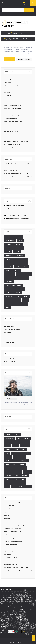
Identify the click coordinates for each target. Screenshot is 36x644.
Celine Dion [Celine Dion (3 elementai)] (9, 244)
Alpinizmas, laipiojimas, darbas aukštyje (12, 76)
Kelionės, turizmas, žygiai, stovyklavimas (12, 109)
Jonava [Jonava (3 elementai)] (15, 263)
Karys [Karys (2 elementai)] (17, 267)
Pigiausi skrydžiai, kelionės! (9, 333)
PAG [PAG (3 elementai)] (26, 278)
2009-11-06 (6, 32)
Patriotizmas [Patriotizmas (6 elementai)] (9, 289)
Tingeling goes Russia (13, 209)
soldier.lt (25, 39)
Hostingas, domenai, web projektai (11, 339)
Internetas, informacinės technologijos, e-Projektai (15, 99)
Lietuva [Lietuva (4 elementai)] (20, 274)
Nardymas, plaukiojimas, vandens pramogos (13, 122)
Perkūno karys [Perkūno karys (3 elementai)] (20, 289)
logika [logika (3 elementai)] (28, 274)
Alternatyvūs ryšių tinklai (9, 342)
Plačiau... (9, 59)
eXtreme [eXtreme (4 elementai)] (8, 252)
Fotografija (6, 89)
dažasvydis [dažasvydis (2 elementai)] (9, 248)
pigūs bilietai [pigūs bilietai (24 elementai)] (17, 293)
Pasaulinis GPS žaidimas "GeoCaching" (12, 131)
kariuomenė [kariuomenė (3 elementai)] (9, 267)
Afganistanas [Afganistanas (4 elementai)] (9, 237)
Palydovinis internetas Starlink (10, 361)
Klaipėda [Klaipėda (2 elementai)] (8, 270)
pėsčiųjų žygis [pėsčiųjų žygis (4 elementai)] (9, 296)
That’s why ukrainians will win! (10, 170)
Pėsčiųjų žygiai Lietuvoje (9, 326)
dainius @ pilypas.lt (16, 614)
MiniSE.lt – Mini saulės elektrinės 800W (12, 329)
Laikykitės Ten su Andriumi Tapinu (11, 164)
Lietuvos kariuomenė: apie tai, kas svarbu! (13, 167)
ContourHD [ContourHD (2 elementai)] (18, 244)
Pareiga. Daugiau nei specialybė (10, 177)
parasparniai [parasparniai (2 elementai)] (9, 282)
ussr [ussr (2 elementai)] (15, 304)
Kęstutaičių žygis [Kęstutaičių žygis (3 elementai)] (10, 274)
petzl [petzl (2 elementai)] (7, 293)
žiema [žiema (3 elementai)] (8, 308)
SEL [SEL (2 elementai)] (18, 296)
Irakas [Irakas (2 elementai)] (16, 259)
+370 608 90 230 (13, 612)
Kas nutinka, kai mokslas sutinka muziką (12, 173)
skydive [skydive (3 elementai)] (25, 296)
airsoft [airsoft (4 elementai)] (19, 237)
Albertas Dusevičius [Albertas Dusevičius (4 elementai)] (10, 241)
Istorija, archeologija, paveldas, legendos (12, 102)
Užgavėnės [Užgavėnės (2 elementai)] (24, 304)
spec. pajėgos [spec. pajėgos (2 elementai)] (16, 300)
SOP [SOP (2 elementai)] (7, 300)
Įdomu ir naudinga (8, 95)
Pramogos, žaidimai (8, 135)
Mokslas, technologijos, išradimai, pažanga (13, 115)
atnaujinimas (11, 39)
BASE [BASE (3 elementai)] (20, 241)
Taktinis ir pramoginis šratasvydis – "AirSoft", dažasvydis (16, 141)
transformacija (7, 40)
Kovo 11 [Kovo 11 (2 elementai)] (17, 270)
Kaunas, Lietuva (13, 617)
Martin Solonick (11, 399)
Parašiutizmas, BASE (8, 128)
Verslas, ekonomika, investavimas (11, 148)
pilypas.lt (19, 39)
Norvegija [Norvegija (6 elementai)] (8, 278)
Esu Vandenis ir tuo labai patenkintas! (17, 205)
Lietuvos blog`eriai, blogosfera (10, 112)
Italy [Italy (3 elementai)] (7, 263)
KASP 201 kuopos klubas (9, 323)
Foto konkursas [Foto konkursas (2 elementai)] (9, 255)
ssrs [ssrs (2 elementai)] (25, 300)
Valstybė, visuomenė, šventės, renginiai (12, 144)
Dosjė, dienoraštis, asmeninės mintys (12, 34)
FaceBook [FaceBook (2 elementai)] (17, 252)
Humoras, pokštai (7, 92)
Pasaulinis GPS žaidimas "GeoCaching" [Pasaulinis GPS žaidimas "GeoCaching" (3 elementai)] (14, 285)
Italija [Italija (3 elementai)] (24, 259)
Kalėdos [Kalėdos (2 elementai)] (23, 263)
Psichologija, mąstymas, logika (10, 138)
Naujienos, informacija (8, 125)
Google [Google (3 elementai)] (8, 259)
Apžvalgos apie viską (8, 82)
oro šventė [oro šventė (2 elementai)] (18, 278)
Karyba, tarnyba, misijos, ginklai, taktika (12, 105)
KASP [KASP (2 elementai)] (25, 267)
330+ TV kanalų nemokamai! (10, 336)
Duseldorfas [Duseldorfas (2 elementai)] (19, 248)
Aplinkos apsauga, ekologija (10, 79)
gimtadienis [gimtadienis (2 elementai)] (20, 255)
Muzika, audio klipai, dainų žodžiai (11, 118)
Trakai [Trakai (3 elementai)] (8, 304)
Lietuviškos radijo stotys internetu (11, 358)
